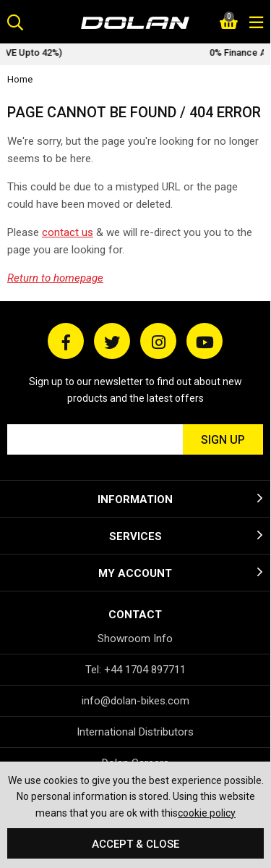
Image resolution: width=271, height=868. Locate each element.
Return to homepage (55, 278)
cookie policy (207, 813)
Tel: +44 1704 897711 (135, 670)
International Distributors (135, 732)
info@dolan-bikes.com (135, 701)
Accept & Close (135, 844)
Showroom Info (135, 639)
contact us (68, 232)
